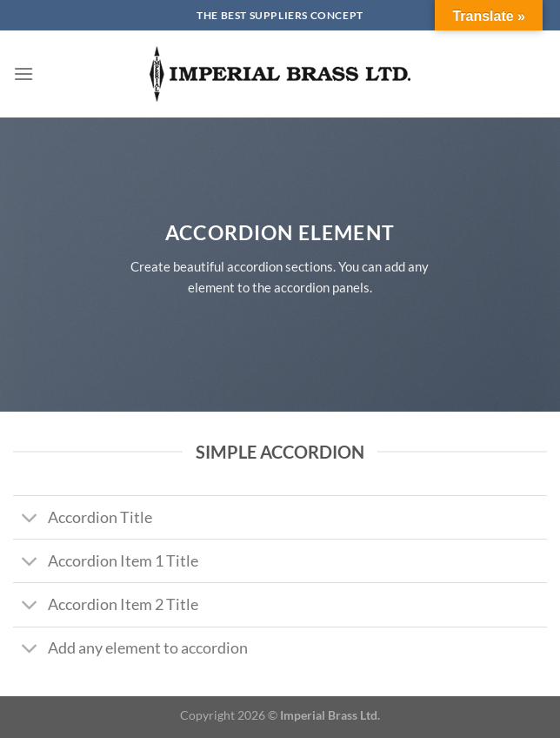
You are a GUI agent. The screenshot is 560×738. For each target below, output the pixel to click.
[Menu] (23, 74)
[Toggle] (30, 519)
